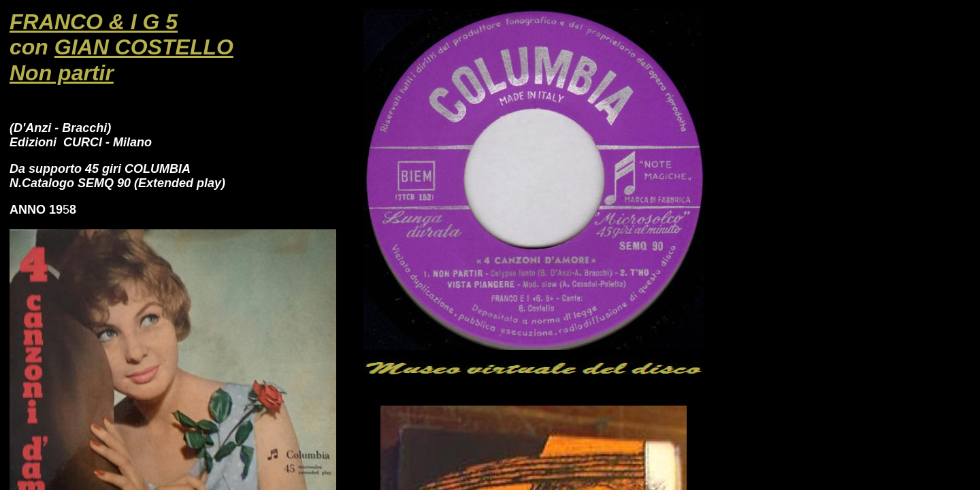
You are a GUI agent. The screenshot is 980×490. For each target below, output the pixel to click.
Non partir (62, 73)
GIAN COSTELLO (144, 47)
